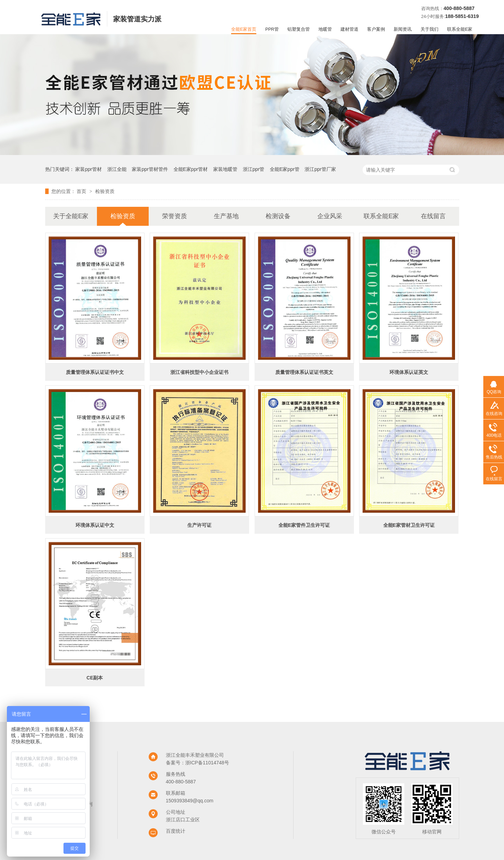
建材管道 (349, 29)
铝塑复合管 (299, 29)
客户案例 (376, 29)
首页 (82, 191)
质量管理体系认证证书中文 (95, 372)
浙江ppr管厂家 (320, 169)
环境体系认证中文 (95, 525)
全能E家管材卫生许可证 (409, 525)
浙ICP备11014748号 (207, 763)
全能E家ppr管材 (191, 169)
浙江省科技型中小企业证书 (199, 372)
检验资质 (105, 191)
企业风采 (330, 216)
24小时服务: (433, 17)
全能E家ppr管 (285, 169)
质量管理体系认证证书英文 (304, 372)
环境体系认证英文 (409, 372)
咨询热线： (432, 9)
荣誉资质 (175, 216)
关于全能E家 (71, 216)
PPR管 (272, 29)
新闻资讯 (403, 29)
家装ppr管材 (88, 169)
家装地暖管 (225, 169)
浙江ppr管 (254, 169)
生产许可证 (199, 525)
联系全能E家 (460, 29)
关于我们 (429, 29)
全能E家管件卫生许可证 (304, 525)
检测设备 (278, 216)
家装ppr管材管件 (150, 169)
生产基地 (226, 216)
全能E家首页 (244, 29)
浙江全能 (117, 169)
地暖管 (325, 29)
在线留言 (433, 216)
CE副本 (95, 678)
